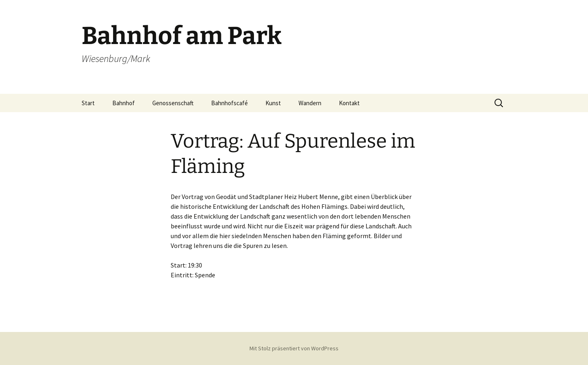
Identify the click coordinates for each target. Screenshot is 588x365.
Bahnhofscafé (229, 103)
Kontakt (349, 103)
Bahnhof (124, 103)
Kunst (273, 103)
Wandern (310, 103)
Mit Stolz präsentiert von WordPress (294, 348)
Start (88, 103)
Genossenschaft (173, 103)
